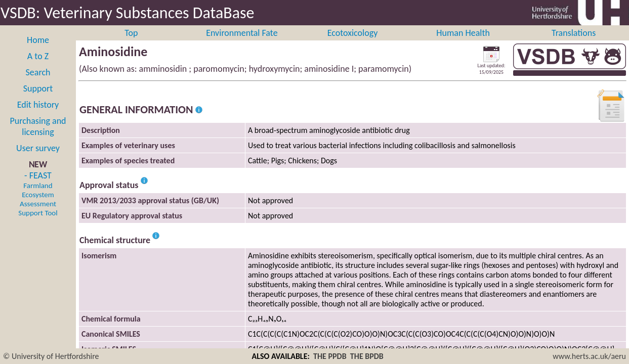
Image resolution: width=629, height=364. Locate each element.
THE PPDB (330, 356)
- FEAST (38, 205)
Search (38, 83)
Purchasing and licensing (38, 138)
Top (131, 44)
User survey (38, 159)
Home (38, 51)
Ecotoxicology (353, 44)
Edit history (38, 116)
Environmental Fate (242, 44)
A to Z (38, 67)
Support (38, 100)
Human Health (463, 44)
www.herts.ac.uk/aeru (589, 356)
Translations (574, 44)
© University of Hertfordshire (51, 356)
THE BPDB (367, 356)
